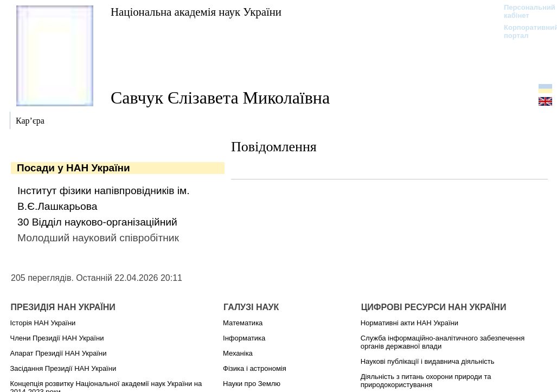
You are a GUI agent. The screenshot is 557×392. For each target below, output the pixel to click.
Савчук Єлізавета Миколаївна (220, 98)
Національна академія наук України (196, 12)
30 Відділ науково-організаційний (97, 222)
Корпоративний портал (524, 31)
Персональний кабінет (524, 11)
